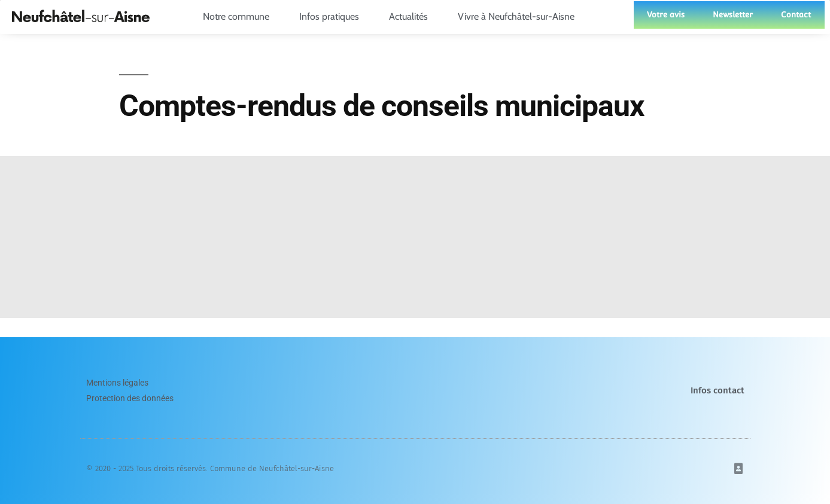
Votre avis (666, 15)
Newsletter (733, 15)
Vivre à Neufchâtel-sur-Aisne (519, 17)
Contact (796, 15)
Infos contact (717, 390)
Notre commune (239, 17)
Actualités (411, 17)
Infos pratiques (332, 17)
